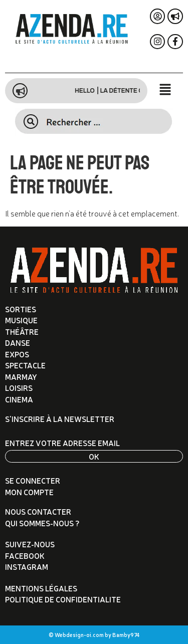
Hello (96, 91)
